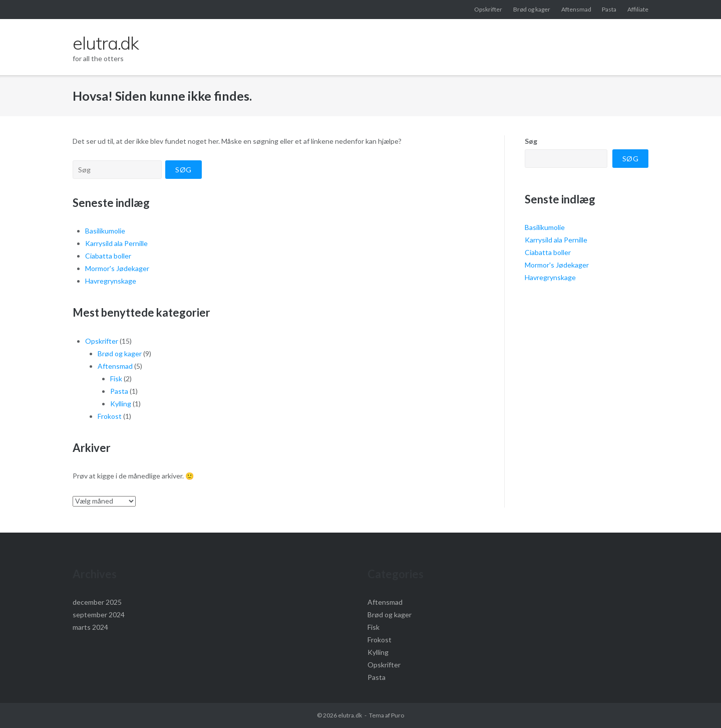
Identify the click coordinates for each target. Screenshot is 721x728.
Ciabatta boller (108, 256)
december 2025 (97, 602)
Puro (398, 715)
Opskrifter (488, 9)
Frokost (110, 416)
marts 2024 (90, 627)
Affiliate (638, 9)
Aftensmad (576, 9)
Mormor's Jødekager (117, 268)
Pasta (609, 9)
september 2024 (99, 615)
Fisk (116, 379)
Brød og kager (532, 9)
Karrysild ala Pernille (116, 243)
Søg (531, 141)
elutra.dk (350, 715)
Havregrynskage (111, 281)
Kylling (121, 404)
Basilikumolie (105, 231)
